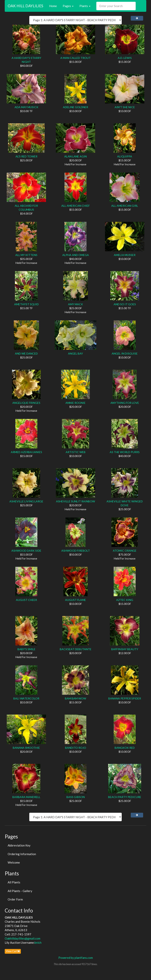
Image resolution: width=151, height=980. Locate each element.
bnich (38, 943)
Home (53, 6)
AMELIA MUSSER (125, 255)
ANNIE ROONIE (75, 403)
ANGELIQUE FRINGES (26, 403)
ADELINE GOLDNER (75, 107)
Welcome (14, 862)
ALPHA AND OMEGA (76, 255)
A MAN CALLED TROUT (75, 58)
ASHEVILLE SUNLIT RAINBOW (75, 501)
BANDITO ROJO (76, 748)
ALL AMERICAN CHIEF (75, 206)
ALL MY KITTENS (26, 255)
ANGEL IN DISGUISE (125, 353)
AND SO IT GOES (125, 304)
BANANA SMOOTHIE (26, 748)
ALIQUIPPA (125, 156)
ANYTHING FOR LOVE (125, 403)
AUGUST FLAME (75, 600)
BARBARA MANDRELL (26, 797)
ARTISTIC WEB (76, 452)
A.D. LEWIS (125, 58)
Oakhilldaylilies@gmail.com (23, 938)
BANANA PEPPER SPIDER (125, 698)
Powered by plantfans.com (76, 958)
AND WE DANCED (26, 353)
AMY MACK (75, 304)
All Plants (14, 882)
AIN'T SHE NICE (125, 107)
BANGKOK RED (125, 748)
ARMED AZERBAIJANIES (26, 452)
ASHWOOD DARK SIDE (26, 551)
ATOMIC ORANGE (125, 551)
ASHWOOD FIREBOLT (76, 551)
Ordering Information (22, 854)
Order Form (15, 899)
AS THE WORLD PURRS (125, 452)
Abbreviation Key (19, 845)
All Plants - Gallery (20, 891)
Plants (85, 6)
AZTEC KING (125, 600)
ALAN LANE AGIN (75, 156)
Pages (68, 6)
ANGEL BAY (75, 353)
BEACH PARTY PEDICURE (125, 797)
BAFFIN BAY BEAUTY (125, 649)
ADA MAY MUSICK (26, 107)
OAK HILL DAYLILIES (25, 6)
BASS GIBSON (76, 797)
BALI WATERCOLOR (26, 698)
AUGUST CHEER (26, 600)
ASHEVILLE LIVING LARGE (26, 501)
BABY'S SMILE (26, 649)
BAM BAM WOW (75, 698)
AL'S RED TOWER (26, 156)
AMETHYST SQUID (26, 304)
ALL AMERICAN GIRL (125, 206)
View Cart (13, 951)
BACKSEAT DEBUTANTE (76, 649)
